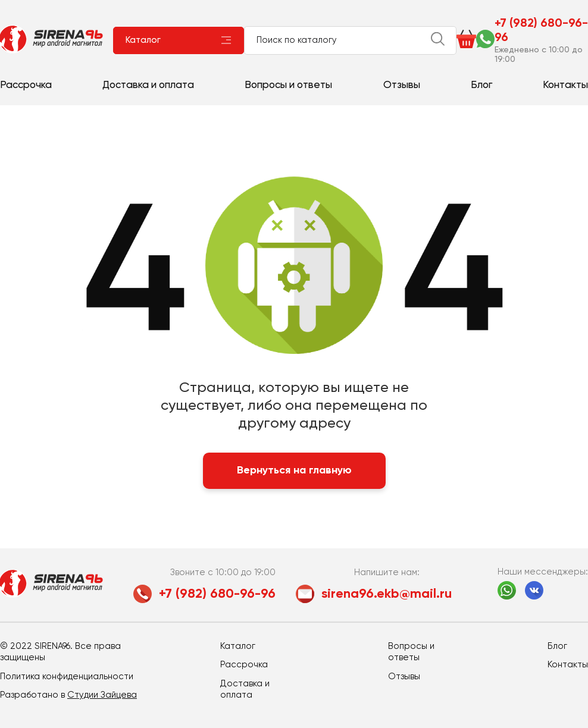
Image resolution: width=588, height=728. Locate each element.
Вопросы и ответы (288, 85)
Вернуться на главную (294, 470)
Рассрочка (26, 85)
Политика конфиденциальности (67, 677)
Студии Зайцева (102, 695)
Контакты (565, 85)
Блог (481, 85)
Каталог (143, 40)
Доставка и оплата (148, 85)
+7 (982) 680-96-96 (541, 31)
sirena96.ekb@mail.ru (387, 594)
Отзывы (402, 85)
